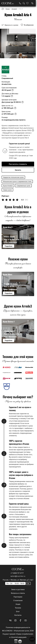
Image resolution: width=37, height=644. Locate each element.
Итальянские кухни (22, 631)
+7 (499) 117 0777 (17, 573)
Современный (13, 242)
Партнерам (18, 597)
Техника (18, 608)
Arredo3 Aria (6, 84)
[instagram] (15, 620)
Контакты (18, 615)
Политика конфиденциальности (18, 627)
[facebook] (20, 620)
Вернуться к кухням (11, 25)
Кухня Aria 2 (8, 227)
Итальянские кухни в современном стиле (17, 181)
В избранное (29, 25)
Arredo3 (12, 237)
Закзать (18, 170)
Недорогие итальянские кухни (13, 177)
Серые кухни (7, 190)
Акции (18, 604)
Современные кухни (23, 186)
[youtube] (26, 620)
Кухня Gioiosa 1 (9, 321)
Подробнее (9, 246)
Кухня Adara (7, 274)
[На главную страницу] (8, 3)
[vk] (10, 620)
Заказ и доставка (18, 589)
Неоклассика (13, 336)
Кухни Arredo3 (8, 186)
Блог (18, 611)
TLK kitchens (14, 284)
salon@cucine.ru (18, 576)
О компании (18, 600)
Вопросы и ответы (18, 593)
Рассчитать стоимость (18, 164)
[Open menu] (32, 3)
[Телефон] (20, 3)
